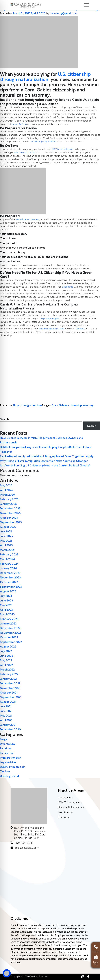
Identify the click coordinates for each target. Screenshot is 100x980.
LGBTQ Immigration (70, 803)
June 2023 (6, 601)
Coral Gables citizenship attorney (73, 405)
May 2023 (6, 605)
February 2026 (9, 499)
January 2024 (8, 568)
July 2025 (6, 532)
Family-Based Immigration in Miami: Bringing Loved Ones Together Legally (47, 456)
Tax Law (5, 771)
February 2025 (9, 555)
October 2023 (9, 582)
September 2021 (11, 697)
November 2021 (10, 688)
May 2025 (6, 541)
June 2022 (6, 656)
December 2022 (10, 628)
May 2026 (6, 485)
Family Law (7, 753)
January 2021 (8, 725)
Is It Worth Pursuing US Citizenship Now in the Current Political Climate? (45, 466)
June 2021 (6, 711)
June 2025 (6, 536)
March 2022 (7, 670)
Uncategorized (9, 776)
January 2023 (8, 624)
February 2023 (9, 619)
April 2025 (6, 545)
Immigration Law (31, 405)
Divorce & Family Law (71, 808)
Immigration (65, 798)
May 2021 (6, 716)
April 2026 (6, 490)
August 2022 (8, 647)
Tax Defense (66, 812)
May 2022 (6, 660)
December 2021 (10, 683)
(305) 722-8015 (24, 843)
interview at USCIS (24, 153)
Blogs (16, 405)
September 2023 (11, 587)
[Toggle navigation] (86, 5)
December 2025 (10, 508)
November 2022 (10, 633)
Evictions (6, 748)
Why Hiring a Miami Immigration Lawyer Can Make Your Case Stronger (44, 461)
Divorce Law (8, 744)
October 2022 (9, 637)
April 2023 (6, 610)
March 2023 (7, 614)
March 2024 (7, 559)
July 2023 (6, 596)
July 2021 (6, 706)
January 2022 (8, 679)
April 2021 (6, 720)
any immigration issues (52, 329)
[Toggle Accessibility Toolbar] (7, 973)
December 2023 (10, 573)
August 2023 (8, 591)
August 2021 (8, 702)
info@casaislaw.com (27, 848)
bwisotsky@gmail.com (63, 13)
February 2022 (9, 674)
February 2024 (9, 564)
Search (4, 419)
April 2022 (6, 665)
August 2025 (8, 527)
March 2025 (7, 550)
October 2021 (9, 693)
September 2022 (11, 642)
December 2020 (10, 729)
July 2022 (6, 651)
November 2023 (10, 578)
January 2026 (8, 504)
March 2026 (7, 495)
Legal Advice (8, 762)
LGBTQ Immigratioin (13, 767)
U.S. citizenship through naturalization (45, 77)
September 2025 (11, 522)
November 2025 (10, 513)
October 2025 (9, 518)
